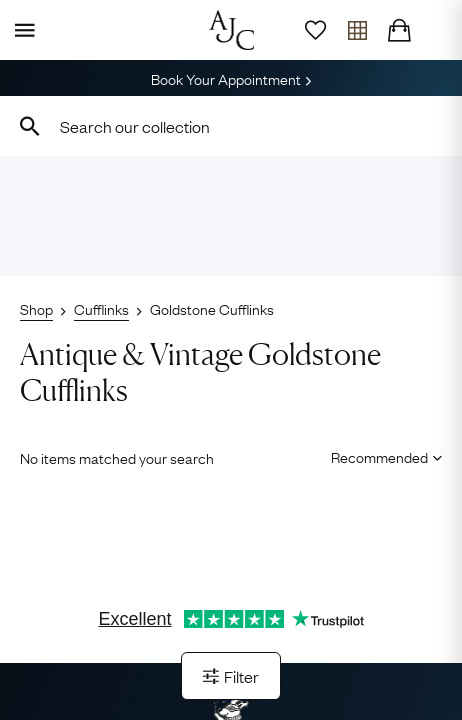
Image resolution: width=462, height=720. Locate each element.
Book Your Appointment (231, 78)
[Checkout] (399, 30)
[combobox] (231, 126)
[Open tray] (357, 30)
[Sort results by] (379, 456)
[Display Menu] (21, 30)
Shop (36, 308)
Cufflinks (101, 308)
